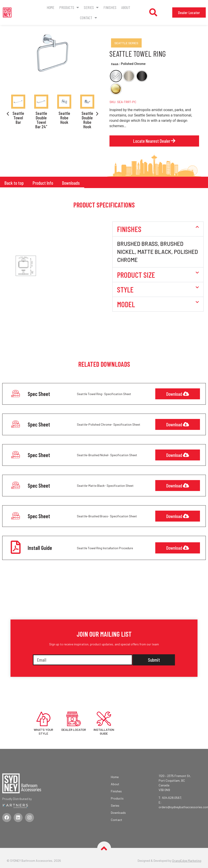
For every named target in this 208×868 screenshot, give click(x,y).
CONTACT (88, 18)
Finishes (110, 7)
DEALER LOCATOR (74, 729)
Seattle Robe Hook (64, 118)
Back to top (14, 183)
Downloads (70, 183)
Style (125, 289)
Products (69, 7)
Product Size (136, 274)
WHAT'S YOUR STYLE (43, 731)
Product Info (42, 183)
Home (50, 7)
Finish (115, 64)
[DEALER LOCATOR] (74, 718)
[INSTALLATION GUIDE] (104, 718)
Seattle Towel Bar (18, 118)
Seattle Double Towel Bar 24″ (41, 120)
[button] (153, 12)
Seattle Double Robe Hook (87, 120)
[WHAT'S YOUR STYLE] (43, 718)
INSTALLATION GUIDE (104, 731)
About (126, 7)
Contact (117, 819)
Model (126, 304)
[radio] (116, 76)
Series (91, 7)
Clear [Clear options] (113, 99)
